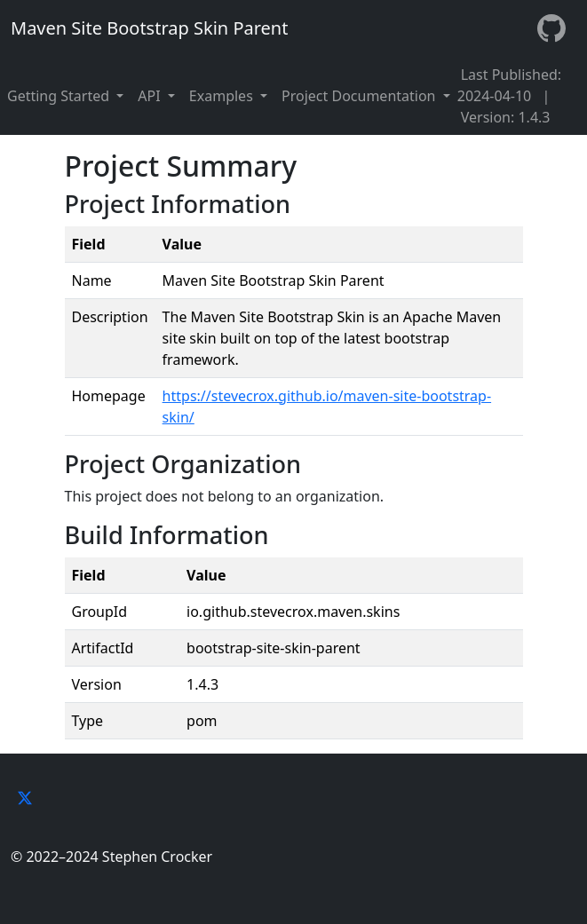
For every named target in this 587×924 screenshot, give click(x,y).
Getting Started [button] (60, 96)
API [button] (151, 96)
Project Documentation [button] (361, 96)
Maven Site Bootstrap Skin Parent (149, 28)
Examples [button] (223, 96)
